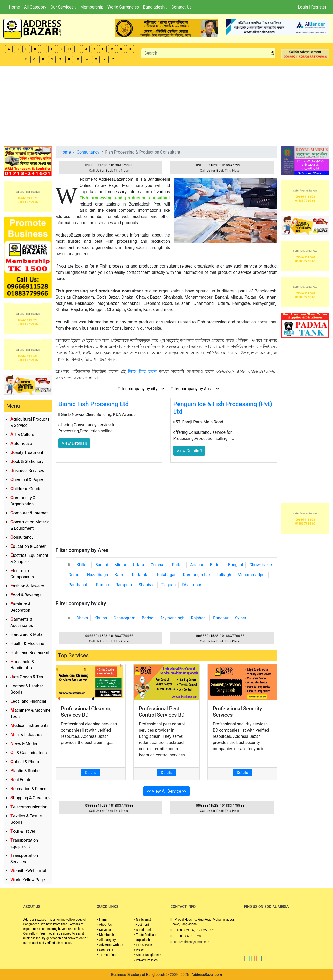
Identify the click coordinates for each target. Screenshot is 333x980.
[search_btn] (272, 53)
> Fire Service (143, 945)
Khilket (83, 565)
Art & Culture (22, 434)
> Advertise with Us (110, 945)
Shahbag (147, 585)
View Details (74, 443)
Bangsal (235, 565)
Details (91, 773)
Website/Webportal (28, 871)
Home (14, 7)
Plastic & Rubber (26, 771)
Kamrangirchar (196, 575)
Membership (92, 7)
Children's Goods (26, 489)
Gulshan (158, 565)
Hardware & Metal (27, 635)
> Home (102, 920)
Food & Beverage (26, 595)
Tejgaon (169, 585)
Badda (216, 565)
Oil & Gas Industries (29, 753)
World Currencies (123, 7)
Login (303, 7)
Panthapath (79, 585)
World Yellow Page (28, 880)
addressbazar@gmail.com (192, 942)
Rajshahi (199, 618)
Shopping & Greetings (30, 798)
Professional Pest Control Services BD (162, 712)
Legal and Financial (28, 701)
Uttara (138, 565)
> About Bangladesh (147, 955)
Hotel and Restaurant (30, 653)
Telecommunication (29, 807)
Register (319, 7)
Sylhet (241, 618)
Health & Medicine (27, 644)
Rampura (124, 585)
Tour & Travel (23, 831)
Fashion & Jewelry (27, 586)
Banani (102, 565)
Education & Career (28, 546)
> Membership (107, 935)
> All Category (106, 940)
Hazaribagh (98, 575)
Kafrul (120, 575)
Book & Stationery (27, 462)
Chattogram (125, 618)
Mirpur (121, 565)
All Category (35, 7)
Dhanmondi (193, 585)
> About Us (104, 925)
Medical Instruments (29, 725)
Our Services (63, 7)
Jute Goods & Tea (27, 677)
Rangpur (221, 618)
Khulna (101, 618)
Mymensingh (173, 618)
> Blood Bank (143, 930)
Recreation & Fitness (29, 789)
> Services (104, 930)
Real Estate (21, 780)
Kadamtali (141, 575)
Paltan (178, 565)
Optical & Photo (25, 762)
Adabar (197, 565)
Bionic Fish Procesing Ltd (94, 404)
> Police (139, 950)
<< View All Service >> (167, 791)
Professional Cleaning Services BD (86, 712)
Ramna (103, 585)
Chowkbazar (261, 565)
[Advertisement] (167, 105)
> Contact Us (106, 950)
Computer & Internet (29, 513)
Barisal (148, 618)
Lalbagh (224, 575)
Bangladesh (155, 7)
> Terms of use (107, 955)
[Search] (206, 53)
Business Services (27, 471)
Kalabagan (167, 575)
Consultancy (22, 537)
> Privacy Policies (146, 960)
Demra (75, 575)
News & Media (24, 744)
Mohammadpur (252, 575)
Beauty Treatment (27, 453)
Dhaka (82, 618)
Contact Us (181, 7)
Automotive (21, 443)
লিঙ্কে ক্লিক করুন (142, 372)
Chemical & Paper (27, 480)
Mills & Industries (26, 735)
